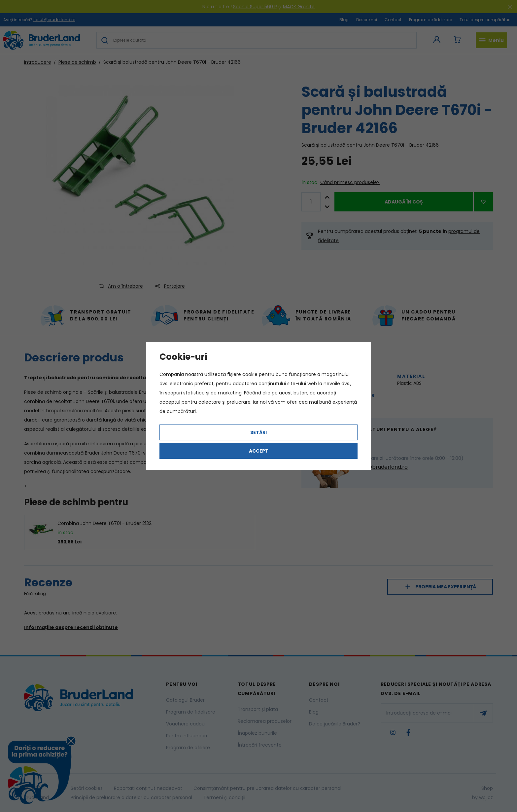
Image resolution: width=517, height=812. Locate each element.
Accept (259, 451)
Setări (258, 432)
